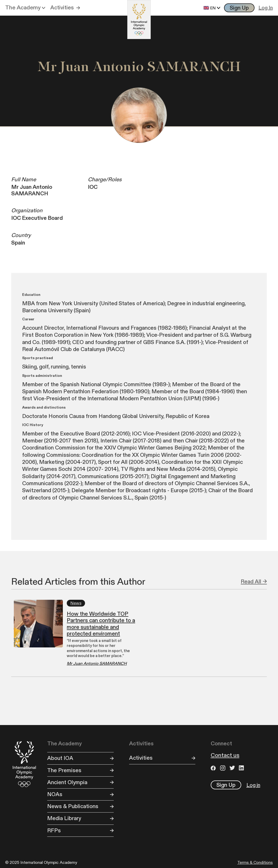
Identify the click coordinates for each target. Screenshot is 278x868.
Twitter (233, 768)
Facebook (214, 768)
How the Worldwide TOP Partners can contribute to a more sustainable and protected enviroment (101, 624)
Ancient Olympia (67, 782)
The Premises (64, 770)
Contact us (225, 755)
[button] (25, 8)
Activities (62, 8)
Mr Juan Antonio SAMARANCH (97, 664)
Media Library (64, 818)
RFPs (54, 831)
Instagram (223, 768)
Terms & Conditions (255, 863)
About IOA (60, 758)
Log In (266, 8)
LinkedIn (242, 768)
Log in (253, 785)
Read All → (254, 582)
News (76, 603)
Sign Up (239, 8)
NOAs (55, 794)
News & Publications (73, 806)
